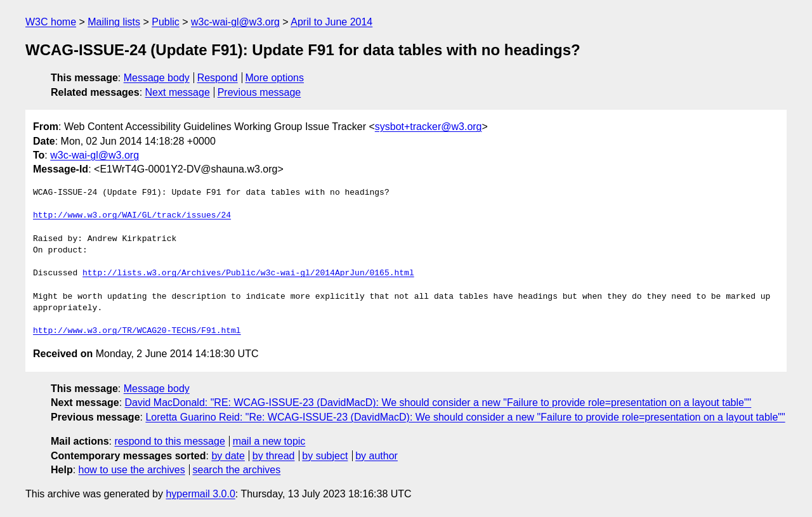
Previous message (259, 92)
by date (228, 456)
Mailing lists (114, 22)
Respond (218, 78)
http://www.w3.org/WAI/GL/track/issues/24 (132, 216)
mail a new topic (269, 441)
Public (166, 22)
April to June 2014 (331, 22)
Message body (157, 78)
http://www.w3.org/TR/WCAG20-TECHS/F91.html (137, 331)
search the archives (237, 470)
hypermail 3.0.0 (200, 494)
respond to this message (169, 441)
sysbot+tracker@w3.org (429, 127)
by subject (325, 456)
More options (275, 78)
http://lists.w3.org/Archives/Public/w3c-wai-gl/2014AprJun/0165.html (248, 273)
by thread (274, 456)
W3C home (51, 22)
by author (377, 456)
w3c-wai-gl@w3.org (235, 22)
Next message (178, 92)
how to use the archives (132, 470)
